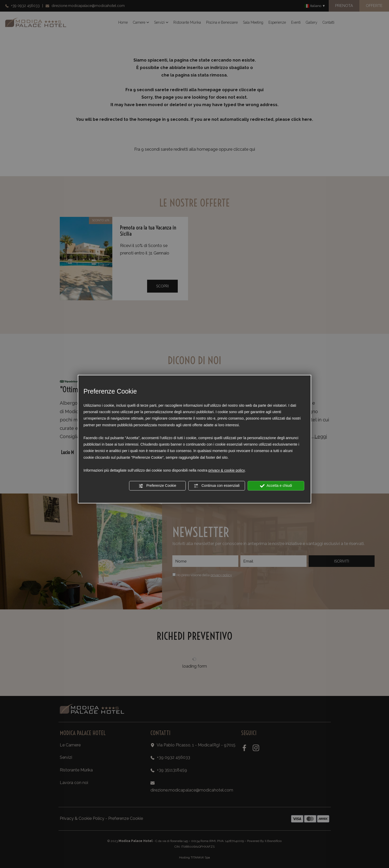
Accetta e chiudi (276, 486)
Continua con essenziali (217, 486)
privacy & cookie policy (227, 470)
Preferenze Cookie (157, 486)
